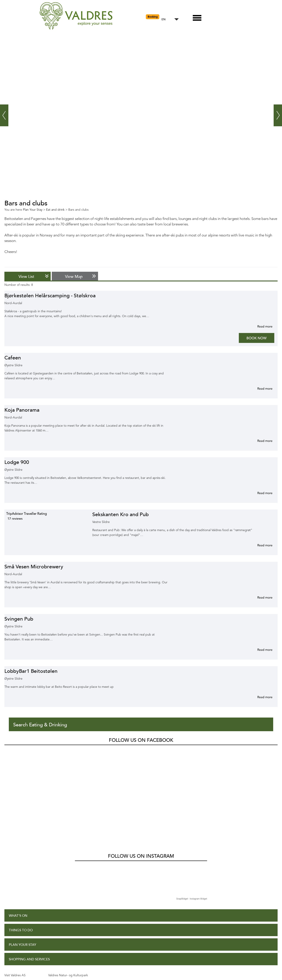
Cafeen (13, 358)
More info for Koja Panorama (260, 441)
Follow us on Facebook (141, 740)
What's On (18, 827)
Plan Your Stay (22, 856)
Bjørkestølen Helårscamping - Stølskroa (50, 296)
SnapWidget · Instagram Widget (192, 810)
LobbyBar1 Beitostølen (31, 671)
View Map (74, 277)
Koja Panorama (22, 410)
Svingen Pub (19, 619)
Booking (153, 17)
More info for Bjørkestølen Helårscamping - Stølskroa (260, 326)
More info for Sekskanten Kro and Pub (260, 545)
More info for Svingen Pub (260, 650)
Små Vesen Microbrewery (34, 567)
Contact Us (19, 963)
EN (163, 20)
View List (26, 277)
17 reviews (15, 519)
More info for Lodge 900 (260, 493)
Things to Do (21, 842)
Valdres (10, 752)
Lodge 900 (17, 462)
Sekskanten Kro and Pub (121, 514)
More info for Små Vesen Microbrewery (260, 597)
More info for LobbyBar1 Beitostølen (260, 697)
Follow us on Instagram (141, 768)
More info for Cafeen (260, 389)
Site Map (16, 949)
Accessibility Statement (30, 934)
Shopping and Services (29, 871)
